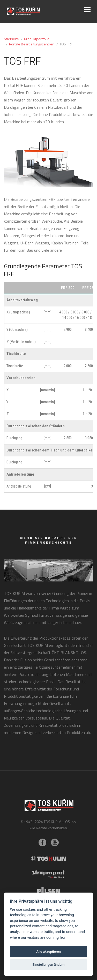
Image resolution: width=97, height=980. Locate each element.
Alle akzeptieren (48, 952)
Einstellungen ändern (49, 965)
